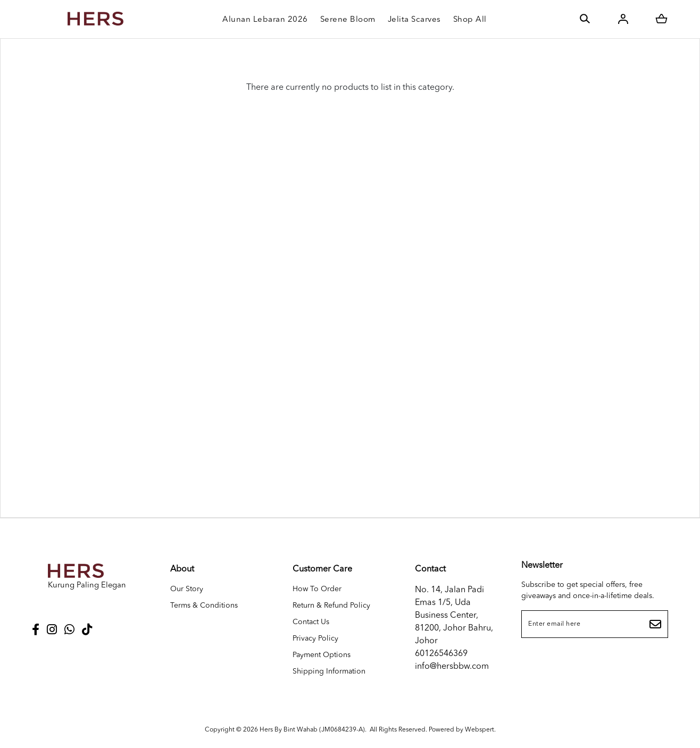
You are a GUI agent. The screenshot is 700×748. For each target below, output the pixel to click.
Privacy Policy (315, 638)
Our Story (187, 589)
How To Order (317, 589)
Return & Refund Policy (331, 606)
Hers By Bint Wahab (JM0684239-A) (312, 730)
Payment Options (322, 655)
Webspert (480, 730)
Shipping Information (329, 671)
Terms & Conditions (204, 606)
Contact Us (311, 622)
